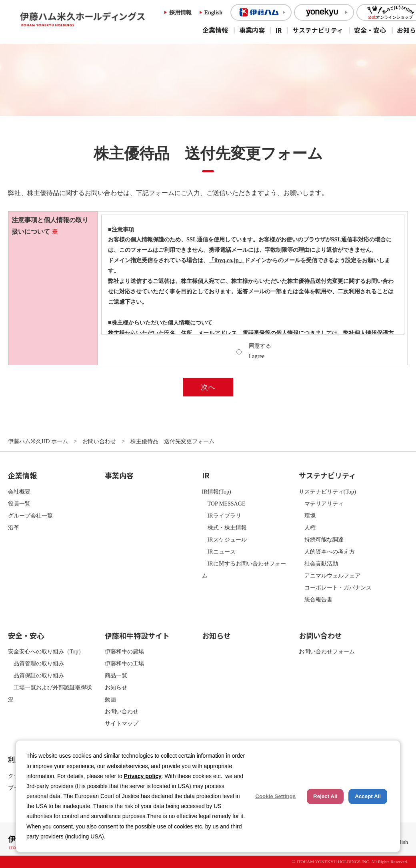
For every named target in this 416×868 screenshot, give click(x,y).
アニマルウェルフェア (330, 575)
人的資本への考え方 (327, 551)
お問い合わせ (99, 441)
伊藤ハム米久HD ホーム (38, 441)
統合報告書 (316, 599)
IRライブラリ (222, 516)
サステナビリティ (318, 30)
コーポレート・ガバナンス (335, 587)
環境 (307, 516)
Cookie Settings (275, 796)
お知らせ (116, 687)
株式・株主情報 (224, 528)
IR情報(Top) (217, 492)
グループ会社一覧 (30, 516)
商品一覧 (116, 675)
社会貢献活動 (318, 563)
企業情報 (215, 30)
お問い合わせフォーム (327, 651)
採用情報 (180, 12)
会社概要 (19, 492)
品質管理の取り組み (36, 663)
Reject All (325, 796)
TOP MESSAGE (224, 504)
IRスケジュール (224, 540)
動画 (110, 699)
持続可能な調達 (321, 540)
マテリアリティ (321, 504)
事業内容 (252, 30)
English (213, 12)
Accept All (368, 796)
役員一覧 (19, 504)
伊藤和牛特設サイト (137, 635)
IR (279, 30)
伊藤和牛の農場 (124, 651)
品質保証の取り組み (36, 675)
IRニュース (219, 551)
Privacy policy (143, 776)
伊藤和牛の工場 (124, 663)
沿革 (14, 528)
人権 (307, 528)
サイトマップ (122, 723)
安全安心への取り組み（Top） (46, 651)
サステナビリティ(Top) (327, 492)
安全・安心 (370, 30)
